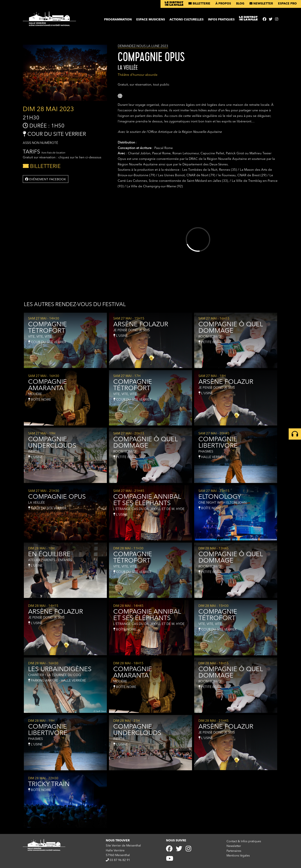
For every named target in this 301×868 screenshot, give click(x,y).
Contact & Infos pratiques (244, 841)
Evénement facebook (46, 179)
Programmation (118, 20)
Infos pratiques (221, 20)
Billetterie (199, 4)
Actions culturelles (186, 20)
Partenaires (234, 851)
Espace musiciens (151, 20)
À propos (223, 4)
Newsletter (261, 4)
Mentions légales (238, 856)
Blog (240, 4)
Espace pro (287, 4)
